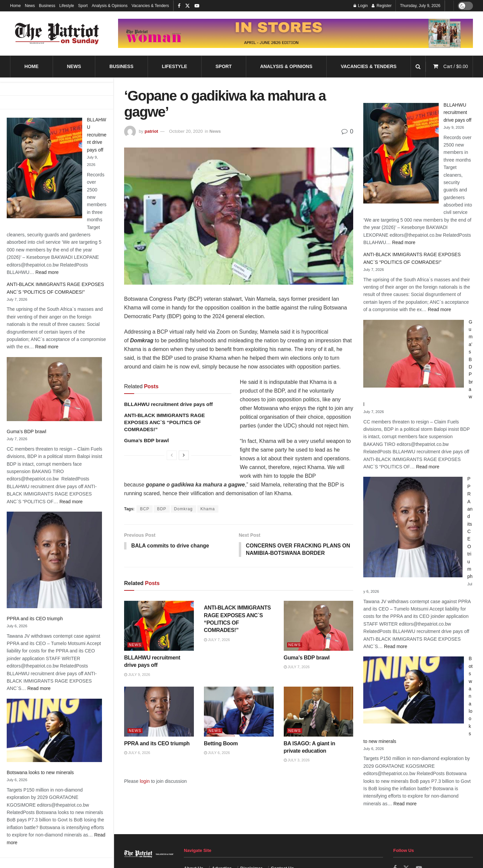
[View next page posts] (184, 455)
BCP (145, 509)
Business (47, 6)
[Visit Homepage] (57, 34)
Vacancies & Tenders (150, 6)
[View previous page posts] (172, 455)
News (30, 6)
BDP (162, 509)
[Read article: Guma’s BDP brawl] (319, 626)
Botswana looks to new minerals (40, 772)
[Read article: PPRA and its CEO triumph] (159, 712)
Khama (208, 509)
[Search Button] (418, 67)
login (145, 782)
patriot (151, 131)
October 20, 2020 (186, 131)
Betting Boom (221, 744)
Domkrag (183, 509)
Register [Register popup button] (382, 6)
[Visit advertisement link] (296, 34)
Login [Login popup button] (361, 6)
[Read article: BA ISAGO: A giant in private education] (319, 712)
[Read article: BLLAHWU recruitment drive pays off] (159, 626)
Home (15, 6)
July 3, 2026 (297, 761)
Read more (47, 272)
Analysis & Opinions (110, 6)
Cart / (456, 66)
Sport (83, 6)
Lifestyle (67, 6)
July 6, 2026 (137, 753)
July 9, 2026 (137, 675)
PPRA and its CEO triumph (35, 619)
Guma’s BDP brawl (26, 431)
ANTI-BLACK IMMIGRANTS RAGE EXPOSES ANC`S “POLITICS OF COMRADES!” (165, 422)
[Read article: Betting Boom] (239, 712)
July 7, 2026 (217, 640)
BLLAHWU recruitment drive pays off (97, 135)
